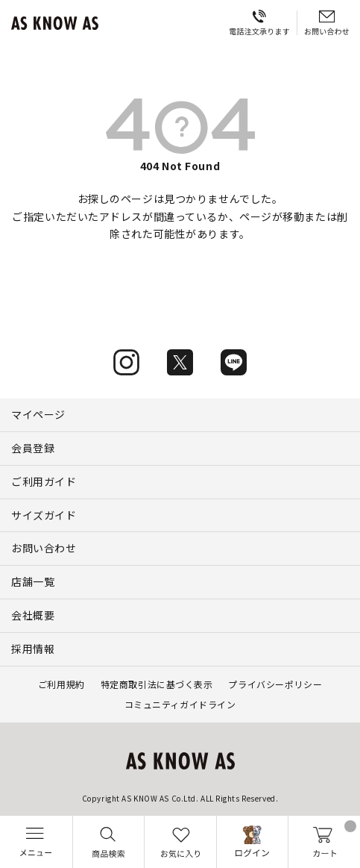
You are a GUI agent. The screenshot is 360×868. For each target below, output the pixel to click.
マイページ (38, 414)
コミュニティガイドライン (180, 704)
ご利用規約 (61, 684)
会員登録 (33, 448)
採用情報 (33, 649)
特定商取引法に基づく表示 (157, 684)
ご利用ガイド (44, 481)
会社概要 (33, 615)
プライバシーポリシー (275, 684)
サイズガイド (44, 515)
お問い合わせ (44, 548)
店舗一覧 (33, 581)
